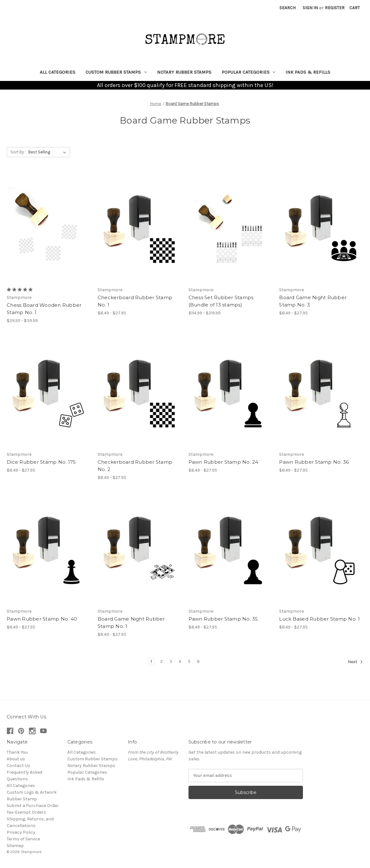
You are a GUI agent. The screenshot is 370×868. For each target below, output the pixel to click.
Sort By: (18, 152)
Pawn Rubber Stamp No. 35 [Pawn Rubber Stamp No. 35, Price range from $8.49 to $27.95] (223, 619)
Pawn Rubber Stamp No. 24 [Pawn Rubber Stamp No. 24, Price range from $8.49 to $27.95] (223, 462)
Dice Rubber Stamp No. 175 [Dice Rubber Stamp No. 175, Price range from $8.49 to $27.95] (41, 462)
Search (288, 8)
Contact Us (18, 766)
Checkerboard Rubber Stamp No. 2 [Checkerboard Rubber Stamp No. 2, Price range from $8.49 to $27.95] (135, 466)
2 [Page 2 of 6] (161, 661)
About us (16, 759)
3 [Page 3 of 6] (171, 661)
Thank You (17, 752)
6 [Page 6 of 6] (198, 661)
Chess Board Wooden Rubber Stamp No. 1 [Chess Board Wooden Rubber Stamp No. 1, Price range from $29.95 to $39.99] (44, 309)
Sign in (310, 8)
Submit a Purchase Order (33, 806)
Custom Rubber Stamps (116, 72)
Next (355, 662)
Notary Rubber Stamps (184, 72)
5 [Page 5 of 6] (189, 661)
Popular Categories (249, 72)
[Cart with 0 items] (355, 8)
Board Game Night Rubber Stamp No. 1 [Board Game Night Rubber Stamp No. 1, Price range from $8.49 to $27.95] (131, 622)
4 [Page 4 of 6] (180, 661)
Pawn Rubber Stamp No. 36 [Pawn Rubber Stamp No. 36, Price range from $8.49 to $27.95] (314, 462)
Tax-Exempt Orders (26, 812)
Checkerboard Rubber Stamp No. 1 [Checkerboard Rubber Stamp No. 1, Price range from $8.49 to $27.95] (135, 301)
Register (335, 8)
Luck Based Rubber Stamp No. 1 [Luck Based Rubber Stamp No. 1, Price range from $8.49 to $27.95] (319, 619)
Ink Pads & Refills (308, 72)
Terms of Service (23, 839)
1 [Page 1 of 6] (151, 661)
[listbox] (48, 152)
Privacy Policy (21, 832)
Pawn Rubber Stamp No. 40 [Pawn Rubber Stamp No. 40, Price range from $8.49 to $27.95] (42, 619)
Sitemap (15, 846)
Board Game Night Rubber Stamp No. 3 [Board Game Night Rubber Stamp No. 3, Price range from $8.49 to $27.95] (313, 301)
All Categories (58, 72)
